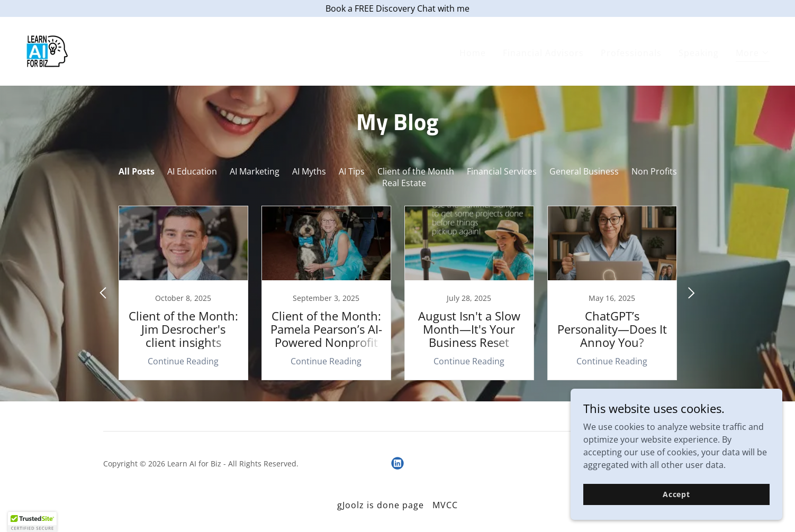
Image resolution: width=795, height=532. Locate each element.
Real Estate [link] (404, 183)
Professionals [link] (631, 53)
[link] (47, 50)
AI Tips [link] (352, 171)
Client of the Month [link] (416, 171)
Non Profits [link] (654, 171)
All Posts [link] (137, 171)
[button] (753, 54)
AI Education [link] (192, 171)
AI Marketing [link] (255, 171)
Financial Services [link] (502, 171)
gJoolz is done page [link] (381, 505)
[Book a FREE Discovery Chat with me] (397, 8)
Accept (676, 494)
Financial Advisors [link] (543, 53)
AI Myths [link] (309, 171)
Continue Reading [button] (183, 361)
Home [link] (473, 53)
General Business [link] (584, 171)
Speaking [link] (699, 53)
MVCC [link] (445, 505)
